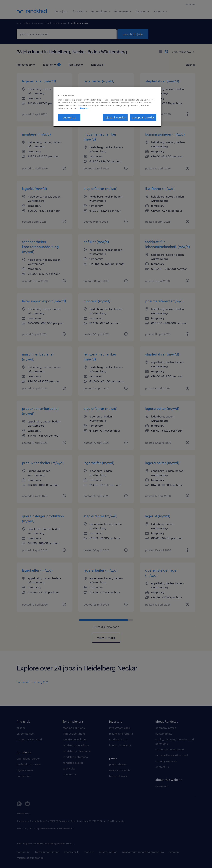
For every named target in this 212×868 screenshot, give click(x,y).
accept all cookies (143, 117)
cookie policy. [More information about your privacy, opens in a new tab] (83, 108)
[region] (107, 107)
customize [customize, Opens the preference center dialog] (69, 117)
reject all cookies (115, 117)
